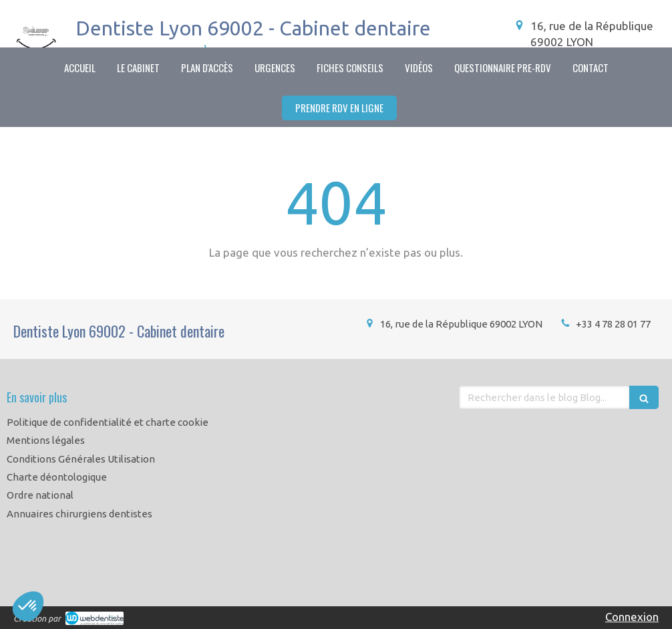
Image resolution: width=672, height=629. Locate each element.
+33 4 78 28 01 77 (613, 324)
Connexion (632, 617)
